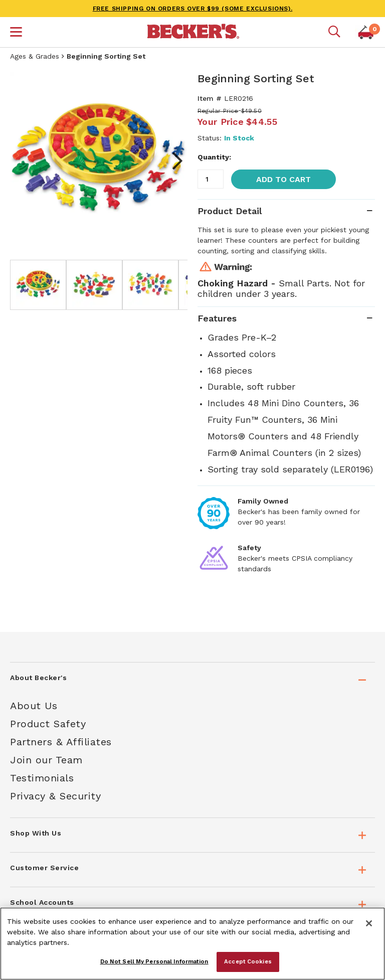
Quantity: (214, 157)
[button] (16, 33)
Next (172, 161)
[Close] (369, 923)
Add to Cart (283, 179)
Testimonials (42, 778)
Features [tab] (217, 318)
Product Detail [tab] (230, 211)
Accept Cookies (248, 961)
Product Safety (48, 724)
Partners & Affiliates (61, 742)
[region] (192, 944)
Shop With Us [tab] (36, 833)
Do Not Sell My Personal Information (154, 961)
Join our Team (46, 760)
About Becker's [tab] (38, 678)
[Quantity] (211, 179)
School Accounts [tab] (42, 902)
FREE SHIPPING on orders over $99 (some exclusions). (193, 9)
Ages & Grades (35, 56)
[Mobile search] (334, 32)
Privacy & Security (55, 796)
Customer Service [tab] (44, 868)
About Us (34, 706)
